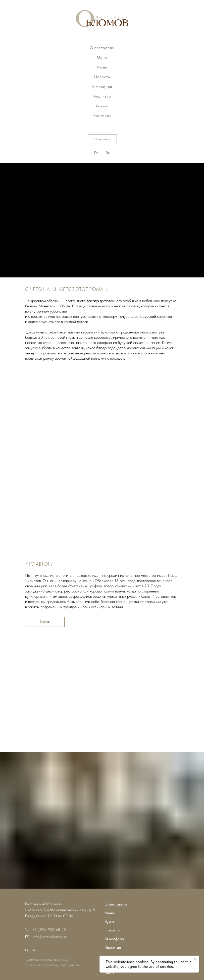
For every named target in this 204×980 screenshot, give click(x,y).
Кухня (102, 67)
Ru (108, 153)
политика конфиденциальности (48, 959)
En (96, 153)
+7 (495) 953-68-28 (49, 930)
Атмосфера (102, 87)
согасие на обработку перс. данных (52, 965)
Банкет (102, 106)
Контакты (102, 116)
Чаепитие (102, 96)
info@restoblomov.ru (50, 937)
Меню (102, 57)
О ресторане (102, 48)
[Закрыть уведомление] (195, 959)
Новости (102, 77)
